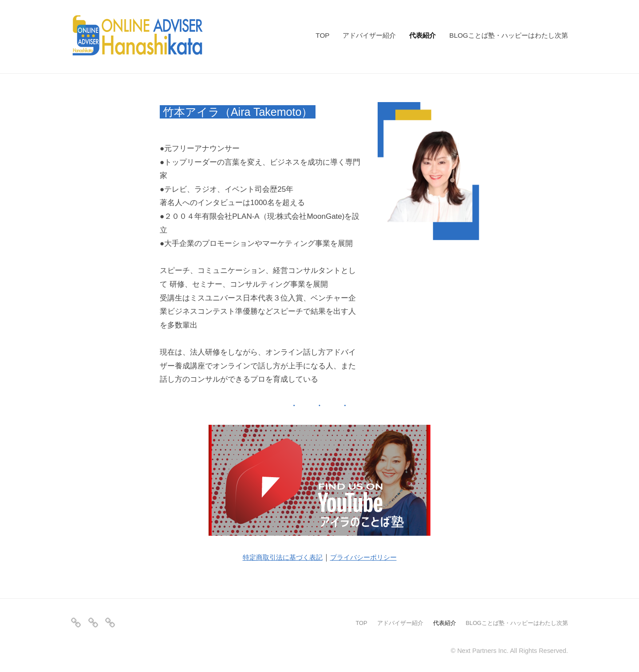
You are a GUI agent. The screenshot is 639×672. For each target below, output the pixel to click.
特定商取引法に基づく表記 (278, 556)
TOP (322, 35)
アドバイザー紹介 (369, 35)
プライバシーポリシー (369, 556)
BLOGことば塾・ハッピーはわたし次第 (509, 35)
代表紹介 (422, 35)
